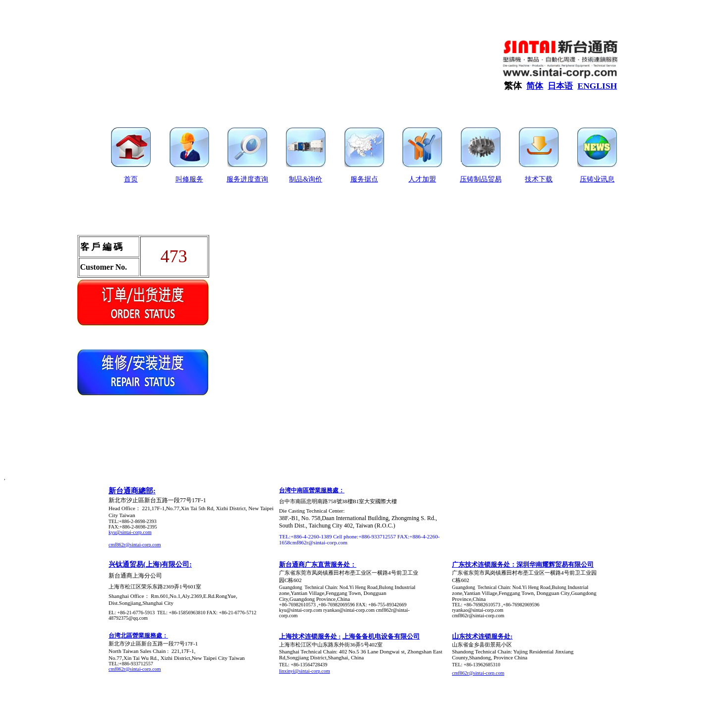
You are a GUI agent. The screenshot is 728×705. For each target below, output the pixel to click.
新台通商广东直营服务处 (314, 564)
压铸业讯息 (597, 179)
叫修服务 (189, 179)
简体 (535, 86)
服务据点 (364, 179)
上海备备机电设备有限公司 (381, 636)
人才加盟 (422, 179)
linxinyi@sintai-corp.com (305, 671)
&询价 (312, 179)
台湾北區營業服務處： (138, 636)
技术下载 (539, 179)
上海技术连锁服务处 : (310, 636)
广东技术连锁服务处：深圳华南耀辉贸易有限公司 (523, 564)
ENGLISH (597, 86)
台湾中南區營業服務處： (312, 490)
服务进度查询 (247, 179)
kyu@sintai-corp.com (130, 532)
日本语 (560, 86)
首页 (131, 179)
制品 (296, 179)
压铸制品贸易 (481, 179)
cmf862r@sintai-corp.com (135, 545)
